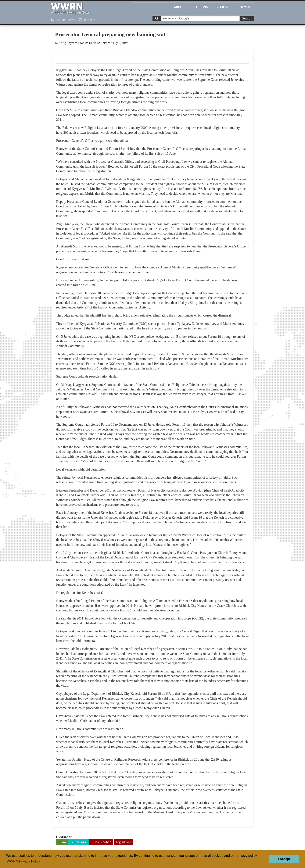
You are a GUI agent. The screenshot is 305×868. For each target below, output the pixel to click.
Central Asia (79, 842)
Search (247, 18)
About (179, 7)
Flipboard (87, 20)
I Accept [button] (284, 859)
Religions (200, 7)
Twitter (69, 20)
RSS (55, 20)
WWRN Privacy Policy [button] (23, 861)
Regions (223, 7)
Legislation (123, 842)
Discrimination (101, 842)
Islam (62, 842)
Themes (244, 7)
